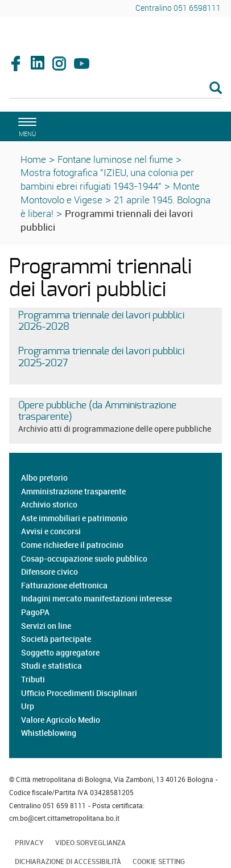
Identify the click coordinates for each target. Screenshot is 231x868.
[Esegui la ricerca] (216, 89)
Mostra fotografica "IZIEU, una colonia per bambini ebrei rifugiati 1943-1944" (107, 179)
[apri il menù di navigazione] (26, 126)
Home (33, 159)
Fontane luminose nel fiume (115, 159)
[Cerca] (115, 89)
